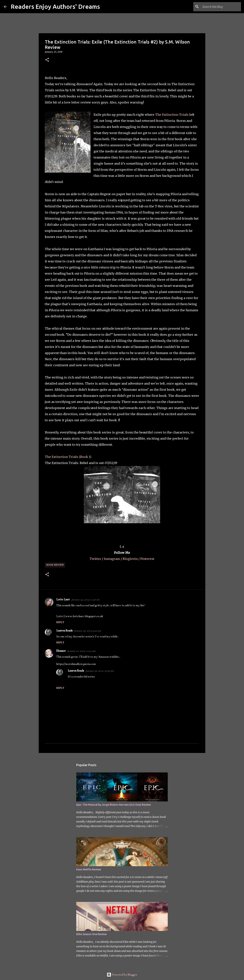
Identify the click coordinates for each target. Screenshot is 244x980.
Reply (60, 622)
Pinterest (147, 559)
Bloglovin (130, 559)
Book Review (55, 565)
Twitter (96, 559)
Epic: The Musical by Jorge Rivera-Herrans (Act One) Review (114, 805)
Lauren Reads (64, 631)
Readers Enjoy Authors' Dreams (55, 6)
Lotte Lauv (63, 599)
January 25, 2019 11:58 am (85, 600)
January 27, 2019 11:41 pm (81, 651)
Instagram (112, 559)
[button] (47, 60)
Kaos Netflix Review (89, 869)
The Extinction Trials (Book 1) (68, 457)
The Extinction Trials (172, 115)
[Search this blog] (221, 7)
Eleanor (61, 651)
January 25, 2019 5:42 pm (88, 631)
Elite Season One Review (91, 934)
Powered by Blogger (122, 975)
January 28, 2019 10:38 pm (100, 671)
